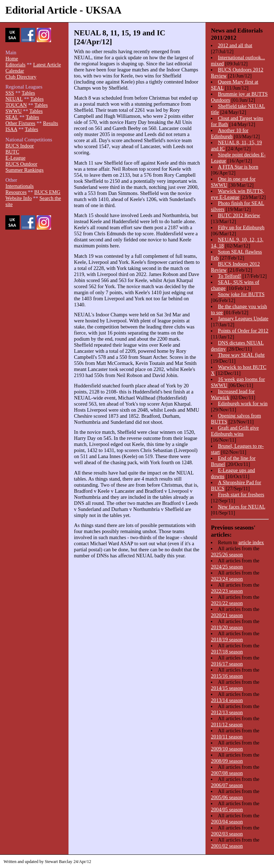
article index (251, 542)
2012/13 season (227, 712)
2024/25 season (227, 567)
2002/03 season (227, 834)
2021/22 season (227, 603)
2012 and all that (235, 45)
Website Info (19, 198)
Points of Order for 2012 (243, 331)
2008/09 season (227, 761)
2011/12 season (227, 724)
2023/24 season (227, 579)
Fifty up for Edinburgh (241, 227)
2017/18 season (227, 652)
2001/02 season (227, 846)
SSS (10, 93)
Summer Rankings (24, 170)
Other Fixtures (20, 123)
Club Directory (21, 77)
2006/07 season (227, 785)
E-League (15, 158)
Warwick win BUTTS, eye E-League (237, 194)
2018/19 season (227, 639)
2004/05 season (227, 809)
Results (50, 123)
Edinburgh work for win (243, 403)
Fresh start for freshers (241, 495)
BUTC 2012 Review (239, 215)
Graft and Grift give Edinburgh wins (235, 431)
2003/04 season (227, 822)
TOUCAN (16, 105)
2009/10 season (227, 749)
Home (12, 59)
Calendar (15, 71)
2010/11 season (227, 737)
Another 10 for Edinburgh (230, 133)
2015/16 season (227, 676)
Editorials (15, 65)
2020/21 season (227, 615)
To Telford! (230, 276)
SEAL (12, 117)
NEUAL (14, 99)
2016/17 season (227, 664)
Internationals (19, 186)
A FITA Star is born (238, 167)
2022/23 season (227, 591)
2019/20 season (227, 627)
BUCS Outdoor (21, 164)
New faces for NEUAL (242, 507)
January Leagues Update (243, 318)
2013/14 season (227, 700)
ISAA (11, 129)
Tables (28, 93)
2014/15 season (227, 688)
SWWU (14, 111)
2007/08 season (227, 773)
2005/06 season (227, 797)
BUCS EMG (47, 192)
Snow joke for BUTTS (241, 294)
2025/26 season (227, 555)
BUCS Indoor (20, 146)
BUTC (12, 152)
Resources (16, 192)
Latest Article (47, 65)
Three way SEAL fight (241, 355)
